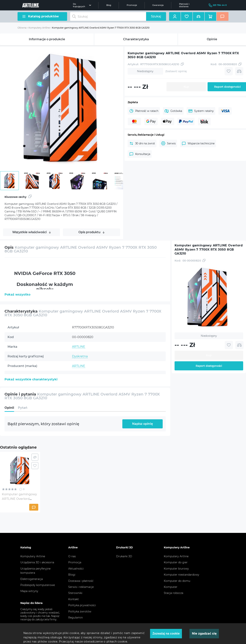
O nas (72, 556)
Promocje (132, 5)
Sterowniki (75, 593)
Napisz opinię (143, 424)
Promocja (75, 562)
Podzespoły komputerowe (38, 585)
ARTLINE (79, 347)
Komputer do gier (176, 562)
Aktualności (76, 569)
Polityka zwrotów (80, 611)
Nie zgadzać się (204, 634)
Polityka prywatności (82, 605)
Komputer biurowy (176, 569)
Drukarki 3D (124, 556)
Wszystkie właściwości (32, 232)
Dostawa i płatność (81, 581)
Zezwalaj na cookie (166, 634)
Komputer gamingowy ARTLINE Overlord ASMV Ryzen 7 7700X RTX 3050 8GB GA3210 (101, 28)
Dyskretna (80, 356)
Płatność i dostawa (184, 5)
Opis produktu (92, 232)
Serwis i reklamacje (81, 587)
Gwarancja (158, 5)
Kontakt (74, 599)
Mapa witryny (29, 591)
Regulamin (75, 618)
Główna (22, 28)
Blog (109, 5)
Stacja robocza (174, 593)
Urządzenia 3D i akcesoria (37, 562)
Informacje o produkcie (47, 39)
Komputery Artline (39, 28)
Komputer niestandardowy (182, 575)
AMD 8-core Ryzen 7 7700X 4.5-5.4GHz (101, 385)
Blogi (72, 575)
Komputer (171, 587)
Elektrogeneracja (32, 579)
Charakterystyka (136, 39)
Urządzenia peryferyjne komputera (35, 571)
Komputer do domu (177, 581)
